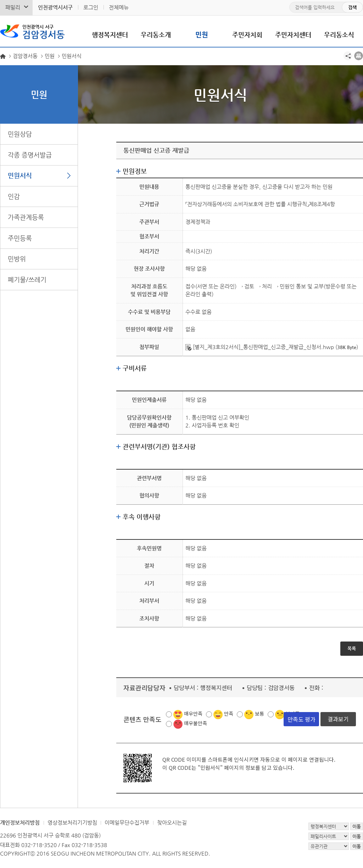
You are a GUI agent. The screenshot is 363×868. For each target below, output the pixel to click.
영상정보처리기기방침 (72, 822)
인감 (14, 196)
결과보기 (338, 719)
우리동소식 (339, 35)
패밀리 (13, 7)
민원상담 (20, 134)
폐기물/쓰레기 (27, 279)
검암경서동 (44, 31)
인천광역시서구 (55, 7)
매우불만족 (196, 723)
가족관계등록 (26, 217)
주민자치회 (247, 35)
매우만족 (193, 713)
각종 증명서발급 (30, 155)
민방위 (17, 259)
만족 (229, 713)
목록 (352, 648)
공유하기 (348, 56)
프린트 (359, 56)
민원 (202, 35)
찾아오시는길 (172, 822)
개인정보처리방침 (20, 822)
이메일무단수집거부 (127, 822)
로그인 (91, 7)
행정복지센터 (110, 35)
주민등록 (20, 238)
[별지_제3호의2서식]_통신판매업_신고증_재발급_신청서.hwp (260, 347)
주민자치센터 (293, 35)
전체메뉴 (119, 7)
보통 (259, 713)
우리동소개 (156, 35)
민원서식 (20, 175)
